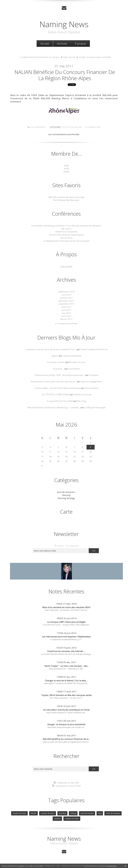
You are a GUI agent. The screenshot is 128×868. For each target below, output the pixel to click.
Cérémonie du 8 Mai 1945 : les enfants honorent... (60, 375)
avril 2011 (66, 316)
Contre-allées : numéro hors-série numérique (57, 388)
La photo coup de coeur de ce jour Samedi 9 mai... (51, 349)
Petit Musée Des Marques (66, 200)
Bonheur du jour (78, 362)
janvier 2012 (66, 298)
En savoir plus (111, 866)
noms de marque (87, 813)
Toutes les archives (68, 323)
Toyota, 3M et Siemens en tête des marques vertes (66, 695)
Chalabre (94, 375)
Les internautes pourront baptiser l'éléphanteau (66, 637)
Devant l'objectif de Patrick (94, 349)
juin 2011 (66, 310)
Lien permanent (37, 127)
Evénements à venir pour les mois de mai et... (54, 381)
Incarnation (74, 369)
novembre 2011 (66, 304)
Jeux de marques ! (66, 492)
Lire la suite (66, 266)
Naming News (64, 24)
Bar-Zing (82, 401)
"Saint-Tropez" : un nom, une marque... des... (66, 666)
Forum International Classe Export (66, 235)
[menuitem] (45, 44)
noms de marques (113, 813)
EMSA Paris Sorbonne (66, 232)
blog (100, 813)
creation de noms (19, 813)
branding (62, 813)
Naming (66, 495)
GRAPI (66, 172)
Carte (66, 512)
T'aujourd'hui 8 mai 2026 (60, 401)
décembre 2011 (66, 301)
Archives (62, 43)
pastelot (57, 819)
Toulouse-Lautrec (56, 362)
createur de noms (48, 813)
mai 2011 (66, 313)
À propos (80, 43)
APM (66, 166)
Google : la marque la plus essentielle (95, 57)
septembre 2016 (66, 292)
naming (73, 813)
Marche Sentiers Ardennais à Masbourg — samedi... (54, 407)
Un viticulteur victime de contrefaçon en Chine (66, 710)
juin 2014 (66, 295)
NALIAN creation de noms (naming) (66, 197)
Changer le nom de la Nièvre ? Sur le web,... (66, 680)
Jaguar (55, 356)
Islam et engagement (91, 381)
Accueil (45, 43)
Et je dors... (58, 369)
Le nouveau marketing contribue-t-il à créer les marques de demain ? (66, 226)
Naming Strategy (66, 498)
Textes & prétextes (72, 356)
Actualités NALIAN (72, 127)
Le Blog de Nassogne (95, 407)
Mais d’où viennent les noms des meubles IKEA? (66, 607)
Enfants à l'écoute (82, 394)
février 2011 (66, 319)
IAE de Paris (66, 238)
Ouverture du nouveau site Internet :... (66, 651)
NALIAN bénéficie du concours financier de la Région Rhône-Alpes (65, 75)
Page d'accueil (69, 57)
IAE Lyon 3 (66, 229)
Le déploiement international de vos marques (40, 57)
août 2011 (66, 307)
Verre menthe (91, 388)
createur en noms (72, 819)
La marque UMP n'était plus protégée (66, 622)
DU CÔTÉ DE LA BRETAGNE (55, 394)
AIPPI (66, 169)
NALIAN (33, 813)
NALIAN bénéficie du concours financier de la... (66, 739)
